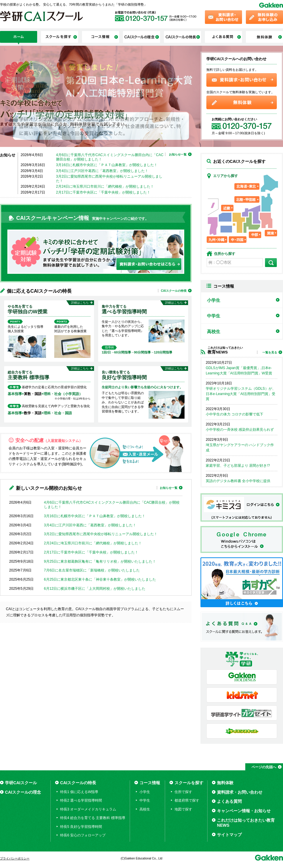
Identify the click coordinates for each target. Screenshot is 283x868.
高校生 (214, 331)
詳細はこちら (80, 303)
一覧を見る (270, 352)
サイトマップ (229, 835)
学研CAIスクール (21, 783)
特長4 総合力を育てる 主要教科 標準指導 (93, 818)
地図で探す (183, 809)
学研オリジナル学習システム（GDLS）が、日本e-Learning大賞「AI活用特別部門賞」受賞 (241, 394)
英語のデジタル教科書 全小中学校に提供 (238, 481)
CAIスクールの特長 (174, 291)
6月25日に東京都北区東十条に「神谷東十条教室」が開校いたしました (100, 579)
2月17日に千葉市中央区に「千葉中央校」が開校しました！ (103, 192)
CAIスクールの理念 (23, 792)
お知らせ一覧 (178, 154)
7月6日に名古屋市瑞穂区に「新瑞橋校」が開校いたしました (92, 570)
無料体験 (225, 783)
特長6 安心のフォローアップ (83, 835)
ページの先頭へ (264, 767)
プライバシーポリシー (15, 858)
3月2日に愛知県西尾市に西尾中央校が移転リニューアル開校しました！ (101, 534)
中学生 (214, 316)
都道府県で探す (187, 800)
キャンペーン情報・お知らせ (244, 811)
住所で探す (183, 792)
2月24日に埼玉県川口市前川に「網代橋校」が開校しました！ (105, 186)
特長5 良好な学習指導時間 (81, 827)
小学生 (214, 300)
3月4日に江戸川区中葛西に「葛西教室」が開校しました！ (102, 171)
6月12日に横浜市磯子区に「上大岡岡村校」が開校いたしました (95, 589)
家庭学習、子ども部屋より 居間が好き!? (238, 466)
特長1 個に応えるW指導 (79, 792)
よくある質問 (229, 801)
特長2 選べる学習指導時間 (81, 800)
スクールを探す (189, 783)
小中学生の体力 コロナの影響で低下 (235, 414)
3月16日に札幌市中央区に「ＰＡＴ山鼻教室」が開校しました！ (107, 165)
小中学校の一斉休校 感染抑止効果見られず (240, 430)
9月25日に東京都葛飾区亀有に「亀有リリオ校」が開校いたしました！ (100, 561)
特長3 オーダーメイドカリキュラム (88, 809)
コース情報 (150, 783)
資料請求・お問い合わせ (240, 792)
